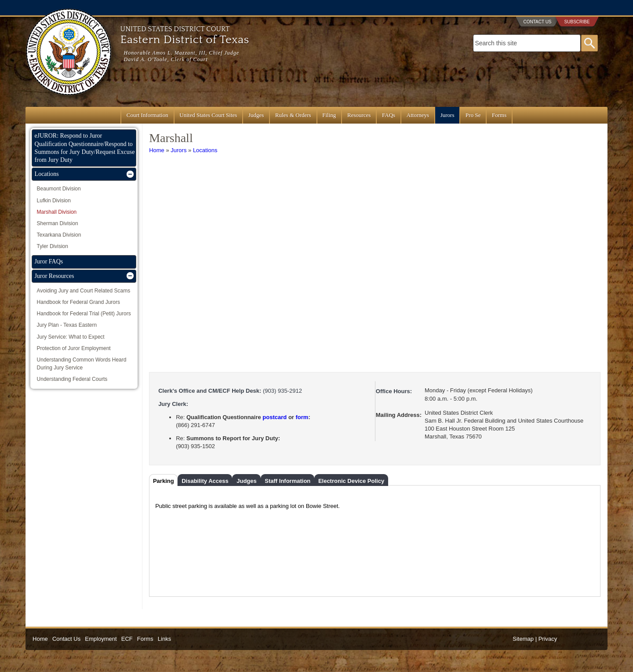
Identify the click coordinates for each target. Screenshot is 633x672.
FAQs (389, 115)
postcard (275, 417)
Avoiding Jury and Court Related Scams (84, 291)
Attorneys (418, 115)
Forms (499, 115)
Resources (359, 115)
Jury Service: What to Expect (71, 337)
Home (157, 150)
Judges (256, 115)
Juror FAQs (49, 261)
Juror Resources (55, 276)
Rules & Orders (293, 115)
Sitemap (523, 639)
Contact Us (537, 22)
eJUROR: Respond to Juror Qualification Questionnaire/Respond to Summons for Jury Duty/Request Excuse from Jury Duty (85, 148)
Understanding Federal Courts (72, 379)
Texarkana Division (59, 235)
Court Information (147, 115)
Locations (205, 150)
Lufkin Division (54, 201)
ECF (127, 639)
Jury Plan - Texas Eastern (67, 325)
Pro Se (473, 115)
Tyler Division (53, 246)
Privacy (548, 639)
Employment (101, 639)
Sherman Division (58, 223)
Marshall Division (57, 212)
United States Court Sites (208, 115)
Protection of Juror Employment (74, 348)
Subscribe (577, 22)
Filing (329, 115)
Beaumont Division (59, 189)
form (302, 417)
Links (164, 639)
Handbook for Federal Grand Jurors (78, 302)
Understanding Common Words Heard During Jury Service (82, 364)
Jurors (447, 115)
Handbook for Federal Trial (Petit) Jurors (84, 314)
